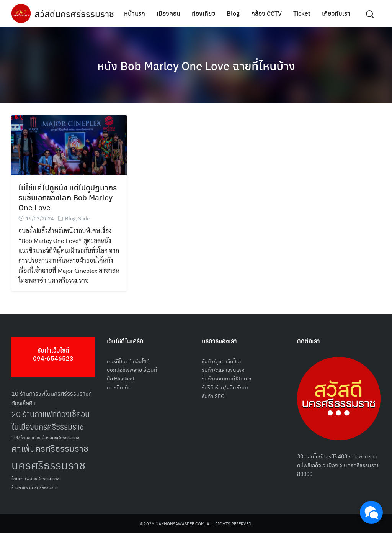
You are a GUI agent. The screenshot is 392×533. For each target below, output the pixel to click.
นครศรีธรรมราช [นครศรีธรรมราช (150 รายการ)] (48, 465)
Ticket (302, 13)
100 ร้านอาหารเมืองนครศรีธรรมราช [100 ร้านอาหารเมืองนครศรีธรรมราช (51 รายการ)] (46, 437)
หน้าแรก (135, 13)
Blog (233, 13)
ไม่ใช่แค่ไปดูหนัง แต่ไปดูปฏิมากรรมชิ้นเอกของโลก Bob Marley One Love (68, 197)
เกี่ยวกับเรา (336, 13)
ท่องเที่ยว (203, 13)
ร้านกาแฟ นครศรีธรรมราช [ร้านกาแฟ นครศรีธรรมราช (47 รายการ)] (35, 487)
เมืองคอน (168, 13)
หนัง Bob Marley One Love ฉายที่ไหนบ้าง (196, 65)
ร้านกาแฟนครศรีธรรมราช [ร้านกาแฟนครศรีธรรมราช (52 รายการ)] (36, 478)
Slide (84, 218)
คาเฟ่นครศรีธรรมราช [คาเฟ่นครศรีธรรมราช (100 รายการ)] (50, 448)
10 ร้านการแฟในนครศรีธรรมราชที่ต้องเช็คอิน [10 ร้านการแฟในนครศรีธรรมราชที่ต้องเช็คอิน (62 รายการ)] (52, 398)
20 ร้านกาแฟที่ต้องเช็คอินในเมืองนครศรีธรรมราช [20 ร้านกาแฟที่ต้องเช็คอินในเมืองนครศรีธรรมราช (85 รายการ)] (51, 420)
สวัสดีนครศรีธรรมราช (75, 13)
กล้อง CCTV (266, 13)
